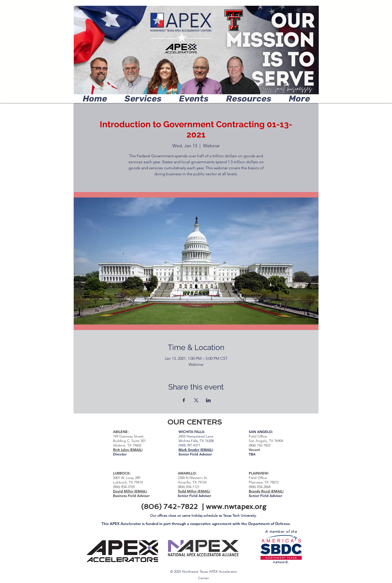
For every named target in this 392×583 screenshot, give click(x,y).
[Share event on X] (196, 400)
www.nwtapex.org (236, 507)
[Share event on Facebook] (184, 400)
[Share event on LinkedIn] (208, 400)
